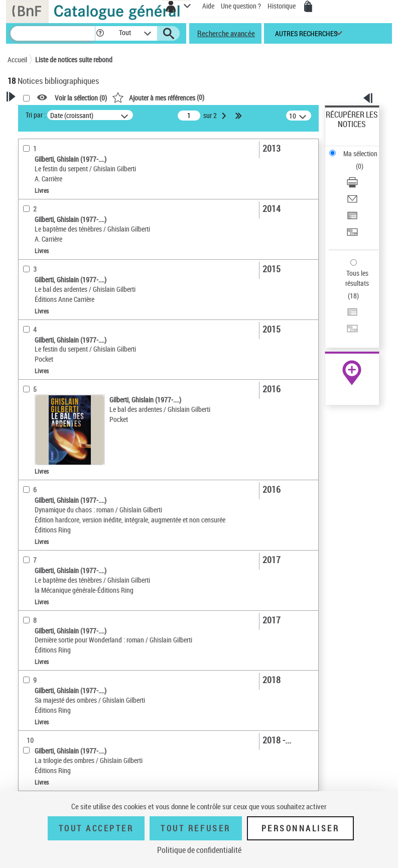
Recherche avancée (226, 33)
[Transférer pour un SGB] (352, 235)
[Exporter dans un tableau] (352, 219)
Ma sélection (360, 153)
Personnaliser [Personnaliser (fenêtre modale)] (301, 828)
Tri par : (36, 115)
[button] (100, 33)
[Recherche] (53, 33)
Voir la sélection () (81, 98)
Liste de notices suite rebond (74, 60)
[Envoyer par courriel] (352, 202)
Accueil (17, 60)
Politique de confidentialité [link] (199, 850)
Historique (282, 6)
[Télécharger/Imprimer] (352, 186)
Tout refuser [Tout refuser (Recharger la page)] (195, 828)
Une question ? (241, 6)
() (158, 97)
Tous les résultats (357, 278)
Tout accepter (96, 828)
